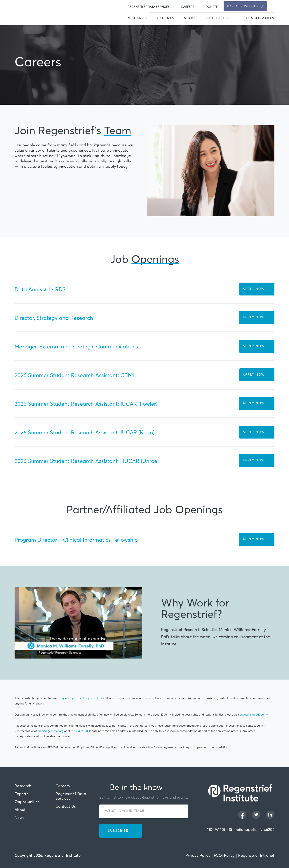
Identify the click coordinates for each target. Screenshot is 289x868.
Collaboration (257, 18)
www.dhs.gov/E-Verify (254, 715)
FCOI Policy (224, 856)
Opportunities (27, 802)
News (19, 818)
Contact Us (66, 807)
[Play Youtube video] (78, 623)
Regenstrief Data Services (149, 7)
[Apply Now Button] (257, 289)
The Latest (219, 18)
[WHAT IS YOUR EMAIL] (144, 811)
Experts (166, 18)
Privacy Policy (198, 856)
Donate (212, 7)
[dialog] (272, 6)
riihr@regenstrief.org (51, 731)
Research (137, 18)
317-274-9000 (79, 731)
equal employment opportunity (80, 698)
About (191, 18)
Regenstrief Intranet (256, 856)
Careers (188, 7)
